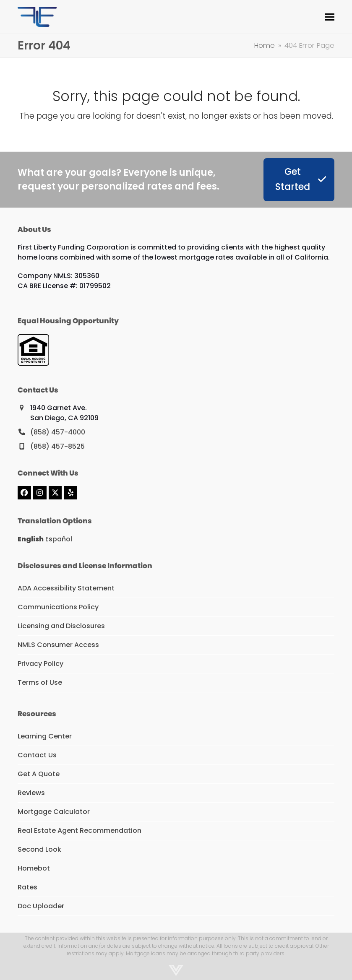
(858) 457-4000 (58, 432)
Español (59, 539)
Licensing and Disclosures (61, 626)
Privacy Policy (40, 664)
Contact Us (37, 755)
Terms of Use (40, 682)
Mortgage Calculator (54, 812)
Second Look (39, 849)
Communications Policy (58, 607)
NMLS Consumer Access (58, 645)
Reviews (31, 793)
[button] (330, 17)
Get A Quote (39, 774)
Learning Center (45, 736)
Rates (27, 887)
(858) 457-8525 (57, 446)
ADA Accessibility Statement (66, 588)
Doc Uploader (41, 906)
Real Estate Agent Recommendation (80, 831)
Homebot (34, 868)
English (31, 539)
